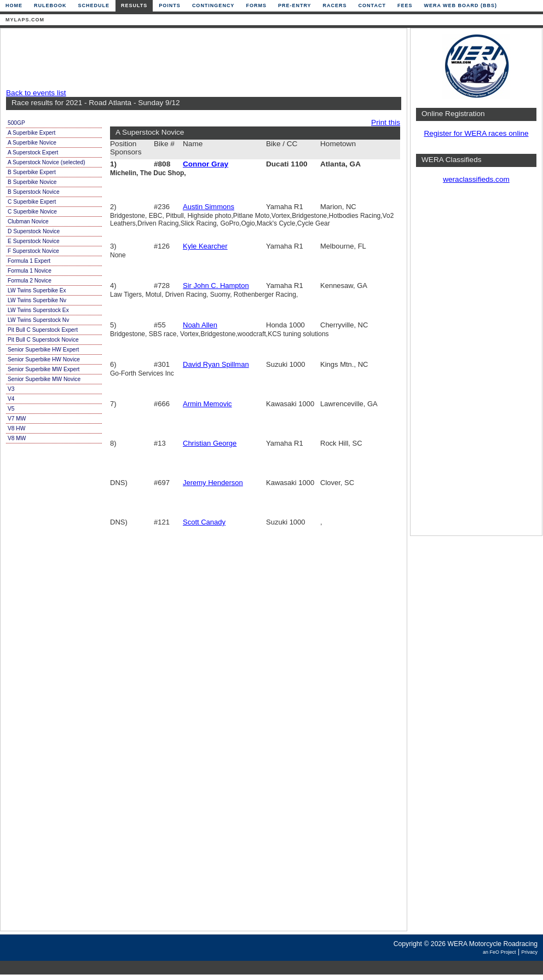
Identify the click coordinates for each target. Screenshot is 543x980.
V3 (11, 389)
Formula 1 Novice (30, 271)
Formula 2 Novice (30, 281)
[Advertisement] (201, 59)
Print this (386, 122)
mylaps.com (25, 20)
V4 (11, 399)
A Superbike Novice (32, 143)
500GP (16, 123)
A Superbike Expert (31, 133)
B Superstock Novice (34, 192)
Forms (256, 5)
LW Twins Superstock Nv (38, 320)
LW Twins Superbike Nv (37, 300)
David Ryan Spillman (216, 364)
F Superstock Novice (33, 251)
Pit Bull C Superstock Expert (43, 330)
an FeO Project (499, 952)
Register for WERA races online (476, 133)
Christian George (210, 443)
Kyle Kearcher (205, 246)
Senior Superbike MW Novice (44, 379)
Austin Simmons (209, 207)
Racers (335, 5)
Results (134, 5)
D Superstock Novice (34, 231)
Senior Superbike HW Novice (44, 359)
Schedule (94, 5)
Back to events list (36, 93)
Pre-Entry (295, 5)
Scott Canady (204, 522)
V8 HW (16, 428)
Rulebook (50, 5)
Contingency (213, 5)
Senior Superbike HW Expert (43, 350)
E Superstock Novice (34, 241)
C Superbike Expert (32, 202)
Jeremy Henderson (213, 483)
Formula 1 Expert (29, 261)
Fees (405, 5)
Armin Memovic (207, 404)
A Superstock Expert (33, 152)
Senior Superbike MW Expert (44, 369)
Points (170, 5)
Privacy (529, 952)
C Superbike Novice (32, 212)
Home (14, 5)
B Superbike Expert (32, 172)
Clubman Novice (28, 221)
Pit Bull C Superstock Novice (43, 340)
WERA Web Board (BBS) (460, 5)
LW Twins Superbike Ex (37, 290)
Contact (372, 5)
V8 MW (17, 438)
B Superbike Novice (32, 182)
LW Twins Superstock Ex (38, 310)
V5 (11, 409)
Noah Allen (200, 325)
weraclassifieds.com (476, 179)
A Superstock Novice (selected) (47, 162)
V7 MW (17, 419)
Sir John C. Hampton (216, 286)
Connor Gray (206, 164)
